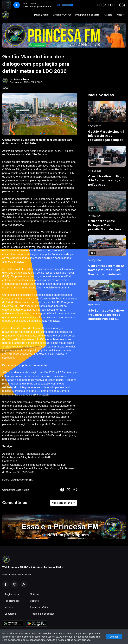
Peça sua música (39, 607)
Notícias (108, 15)
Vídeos (9, 607)
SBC (6, 88)
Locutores (10, 614)
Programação (12, 601)
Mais (121, 15)
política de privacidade (78, 640)
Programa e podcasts (87, 15)
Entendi (114, 637)
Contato (34, 601)
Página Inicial (41, 15)
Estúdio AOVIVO (62, 15)
